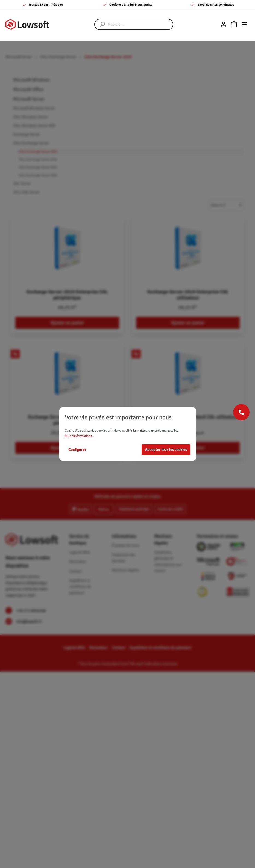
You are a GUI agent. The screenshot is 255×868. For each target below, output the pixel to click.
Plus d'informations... (80, 436)
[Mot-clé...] (139, 24)
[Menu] (244, 24)
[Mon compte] (224, 24)
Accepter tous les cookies (166, 450)
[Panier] (234, 24)
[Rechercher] (100, 24)
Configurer (77, 450)
